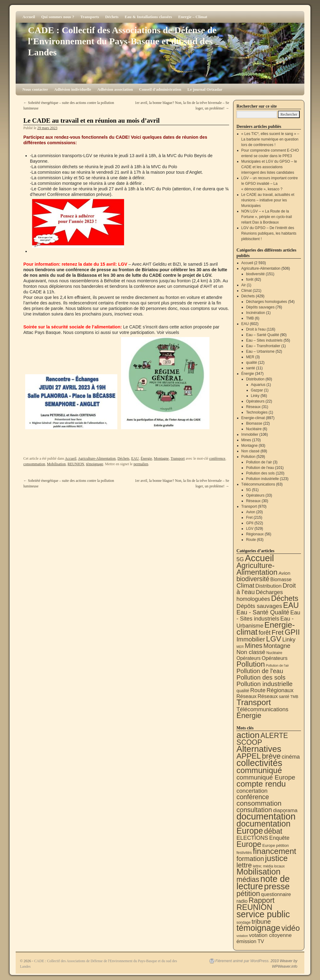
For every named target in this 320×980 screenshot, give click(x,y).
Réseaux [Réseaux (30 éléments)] (246, 696)
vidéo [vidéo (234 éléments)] (291, 928)
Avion (251, 512)
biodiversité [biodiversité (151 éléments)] (253, 579)
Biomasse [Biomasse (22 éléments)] (281, 579)
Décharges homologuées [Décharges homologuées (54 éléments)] (260, 595)
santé (250, 368)
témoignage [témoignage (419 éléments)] (258, 928)
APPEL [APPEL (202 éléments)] (249, 756)
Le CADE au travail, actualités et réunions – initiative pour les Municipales (268, 200)
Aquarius (258, 385)
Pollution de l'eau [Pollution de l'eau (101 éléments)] (260, 671)
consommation (34, 464)
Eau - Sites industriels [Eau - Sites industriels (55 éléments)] (268, 615)
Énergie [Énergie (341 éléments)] (249, 716)
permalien (141, 464)
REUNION (76, 464)
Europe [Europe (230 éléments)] (249, 844)
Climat (247, 291)
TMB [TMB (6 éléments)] (294, 697)
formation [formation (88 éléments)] (250, 859)
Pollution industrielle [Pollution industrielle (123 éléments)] (265, 684)
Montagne (161, 458)
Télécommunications (258, 484)
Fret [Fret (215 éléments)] (277, 632)
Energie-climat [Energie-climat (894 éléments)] (266, 628)
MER (250, 357)
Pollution (248, 457)
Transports (90, 17)
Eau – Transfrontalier (263, 346)
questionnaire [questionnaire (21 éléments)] (276, 894)
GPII (250, 523)
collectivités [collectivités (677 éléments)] (259, 763)
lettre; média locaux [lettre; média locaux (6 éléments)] (269, 866)
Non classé (250, 451)
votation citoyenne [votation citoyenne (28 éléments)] (270, 935)
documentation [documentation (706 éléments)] (266, 816)
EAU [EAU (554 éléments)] (291, 605)
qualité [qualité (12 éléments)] (243, 691)
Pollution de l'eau (260, 468)
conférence (217, 458)
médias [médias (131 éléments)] (248, 879)
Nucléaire (254, 429)
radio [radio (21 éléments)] (242, 901)
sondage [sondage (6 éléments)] (244, 922)
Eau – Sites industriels (264, 340)
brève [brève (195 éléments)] (271, 756)
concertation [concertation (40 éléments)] (252, 791)
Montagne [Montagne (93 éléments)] (277, 646)
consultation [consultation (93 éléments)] (254, 810)
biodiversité (255, 274)
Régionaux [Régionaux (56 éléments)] (280, 690)
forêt (250, 280)
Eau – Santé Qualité (262, 335)
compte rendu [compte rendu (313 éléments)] (261, 784)
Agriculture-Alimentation (97, 458)
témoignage (95, 464)
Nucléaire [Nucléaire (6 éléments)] (274, 653)
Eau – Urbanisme (260, 351)
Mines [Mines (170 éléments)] (254, 646)
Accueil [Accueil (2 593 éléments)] (259, 558)
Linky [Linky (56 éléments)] (289, 639)
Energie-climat (253, 418)
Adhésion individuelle (72, 89)
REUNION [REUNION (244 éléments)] (254, 907)
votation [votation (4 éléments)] (242, 936)
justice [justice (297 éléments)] (276, 858)
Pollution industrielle (262, 479)
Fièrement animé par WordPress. (242, 961)
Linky (255, 396)
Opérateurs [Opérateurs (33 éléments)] (275, 658)
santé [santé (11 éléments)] (284, 696)
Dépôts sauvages (260, 307)
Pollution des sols (260, 473)
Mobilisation (56, 464)
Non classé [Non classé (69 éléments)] (251, 652)
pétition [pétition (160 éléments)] (248, 893)
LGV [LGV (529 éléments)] (274, 639)
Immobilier (250, 434)
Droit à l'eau (256, 329)
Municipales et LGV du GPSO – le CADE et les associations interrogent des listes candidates (269, 167)
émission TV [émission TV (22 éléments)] (250, 941)
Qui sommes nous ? (58, 17)
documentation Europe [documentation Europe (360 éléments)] (263, 827)
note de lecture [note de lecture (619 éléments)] (263, 883)
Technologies (257, 412)
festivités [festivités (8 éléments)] (244, 853)
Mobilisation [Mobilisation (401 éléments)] (258, 872)
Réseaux (253, 407)
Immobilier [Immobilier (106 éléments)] (251, 639)
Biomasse (254, 423)
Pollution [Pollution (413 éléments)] (251, 664)
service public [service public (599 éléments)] (263, 914)
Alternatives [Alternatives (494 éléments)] (259, 749)
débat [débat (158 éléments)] (273, 831)
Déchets (112, 17)
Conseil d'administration (160, 89)
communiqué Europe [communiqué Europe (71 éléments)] (266, 777)
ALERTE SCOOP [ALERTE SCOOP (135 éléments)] (262, 739)
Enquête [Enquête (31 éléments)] (279, 838)
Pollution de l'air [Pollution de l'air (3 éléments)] (277, 665)
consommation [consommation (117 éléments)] (259, 803)
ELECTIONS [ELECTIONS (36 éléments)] (252, 838)
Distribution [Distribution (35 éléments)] (269, 586)
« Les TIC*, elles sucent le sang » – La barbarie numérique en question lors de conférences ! (270, 139)
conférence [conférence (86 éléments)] (253, 797)
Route (251, 540)
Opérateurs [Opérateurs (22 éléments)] (249, 658)
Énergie (146, 458)
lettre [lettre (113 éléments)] (244, 865)
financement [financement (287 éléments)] (274, 851)
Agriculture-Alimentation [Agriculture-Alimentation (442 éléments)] (257, 569)
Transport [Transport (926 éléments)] (254, 702)
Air (244, 285)
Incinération (256, 313)
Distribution (255, 379)
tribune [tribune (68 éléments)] (261, 921)
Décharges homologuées (266, 302)
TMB (250, 318)
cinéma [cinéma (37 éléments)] (291, 757)
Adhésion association (115, 89)
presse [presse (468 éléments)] (277, 886)
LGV (250, 529)
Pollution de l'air (259, 462)
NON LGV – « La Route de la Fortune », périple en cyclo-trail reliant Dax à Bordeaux (267, 217)
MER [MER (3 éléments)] (240, 647)
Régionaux (255, 534)
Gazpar (257, 390)
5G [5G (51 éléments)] (240, 559)
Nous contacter (35, 89)
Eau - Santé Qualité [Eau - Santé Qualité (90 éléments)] (263, 612)
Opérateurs (255, 401)
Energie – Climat (193, 17)
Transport (178, 458)
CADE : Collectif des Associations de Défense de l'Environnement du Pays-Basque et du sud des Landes (122, 41)
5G (248, 490)
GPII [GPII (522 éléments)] (292, 632)
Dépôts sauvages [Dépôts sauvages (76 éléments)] (259, 606)
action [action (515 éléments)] (248, 735)
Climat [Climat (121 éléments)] (245, 585)
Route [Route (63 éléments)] (258, 690)
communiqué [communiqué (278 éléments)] (259, 770)
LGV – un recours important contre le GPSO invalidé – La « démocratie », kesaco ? (270, 184)
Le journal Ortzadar (205, 89)
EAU (135, 458)
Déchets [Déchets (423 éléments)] (285, 598)
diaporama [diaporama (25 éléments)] (285, 810)
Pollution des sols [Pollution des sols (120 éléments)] (261, 677)
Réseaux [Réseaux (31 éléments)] (268, 696)
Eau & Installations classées (148, 17)
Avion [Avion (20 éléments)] (284, 573)
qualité (251, 363)
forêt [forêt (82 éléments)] (265, 633)
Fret (249, 518)
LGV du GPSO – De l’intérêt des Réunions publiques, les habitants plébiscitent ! (269, 233)
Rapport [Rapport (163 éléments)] (261, 900)
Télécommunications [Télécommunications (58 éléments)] (262, 709)
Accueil (29, 17)
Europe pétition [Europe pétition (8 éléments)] (275, 845)
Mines (246, 440)
